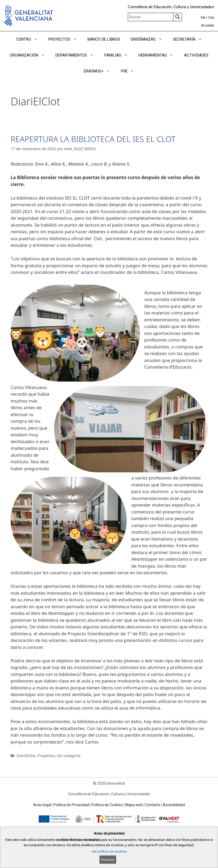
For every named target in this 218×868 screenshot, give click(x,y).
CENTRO (30, 39)
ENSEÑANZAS (149, 39)
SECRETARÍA (190, 39)
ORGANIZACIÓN (30, 55)
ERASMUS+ (100, 71)
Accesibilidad (174, 805)
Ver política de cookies (109, 851)
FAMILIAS (119, 55)
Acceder (208, 25)
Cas (211, 17)
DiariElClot (26, 756)
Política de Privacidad (71, 805)
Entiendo (108, 860)
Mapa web (134, 805)
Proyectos (46, 756)
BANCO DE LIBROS (104, 39)
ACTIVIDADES (196, 55)
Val (203, 17)
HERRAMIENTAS (159, 55)
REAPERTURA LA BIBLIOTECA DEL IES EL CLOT (93, 139)
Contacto (153, 805)
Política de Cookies (107, 805)
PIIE (130, 71)
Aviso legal (42, 805)
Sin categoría (69, 756)
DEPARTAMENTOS (77, 55)
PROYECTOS (65, 39)
